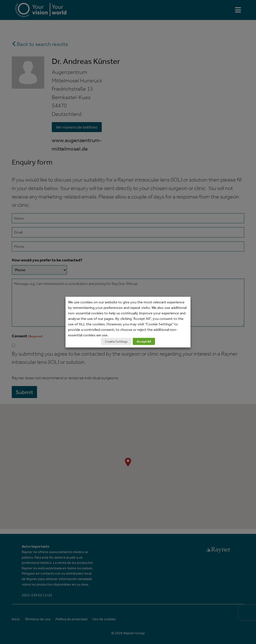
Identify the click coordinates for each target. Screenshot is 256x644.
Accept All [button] (144, 341)
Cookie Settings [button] (116, 341)
